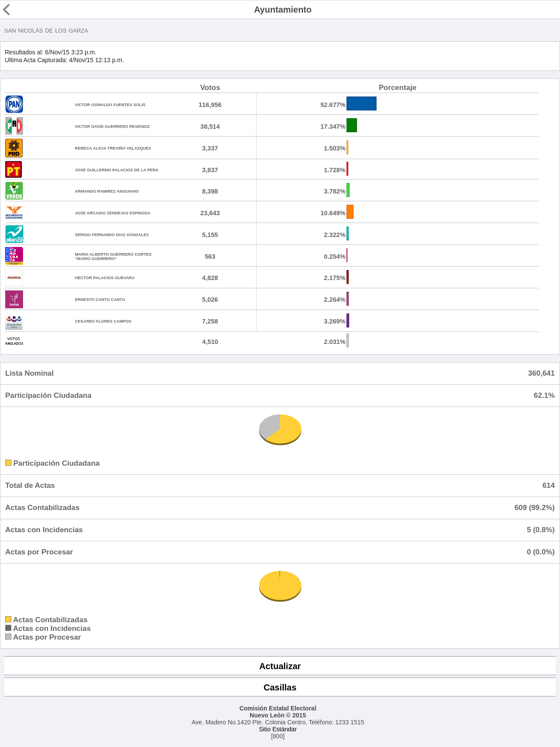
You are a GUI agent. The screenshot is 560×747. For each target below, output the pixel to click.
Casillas (280, 687)
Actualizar (280, 666)
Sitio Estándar (278, 729)
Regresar (23, 10)
